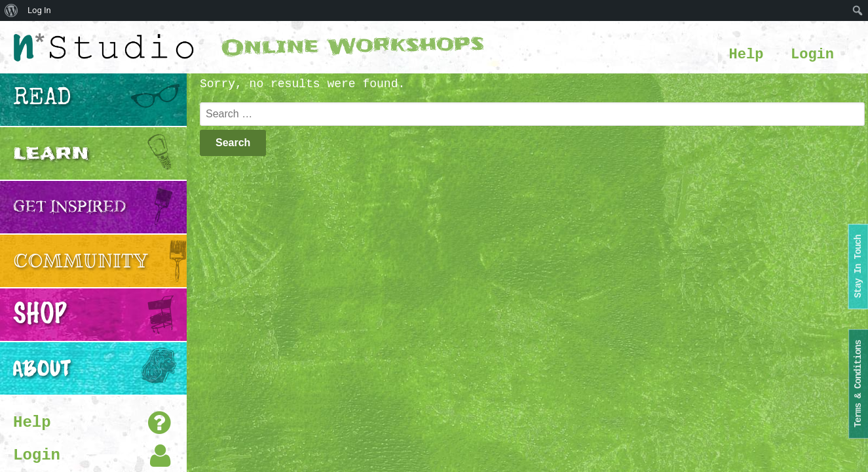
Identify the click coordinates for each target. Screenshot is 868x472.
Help (746, 55)
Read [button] (42, 100)
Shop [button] (40, 315)
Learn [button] (51, 153)
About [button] (42, 368)
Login (812, 55)
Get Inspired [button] (70, 207)
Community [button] (81, 261)
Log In (39, 10)
